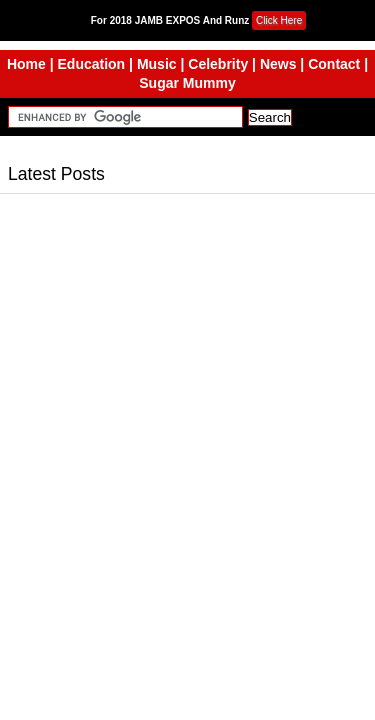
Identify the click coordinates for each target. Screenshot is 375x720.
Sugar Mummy (187, 83)
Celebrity (218, 64)
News (278, 64)
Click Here (279, 20)
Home (26, 64)
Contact (334, 64)
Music (157, 64)
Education (92, 64)
